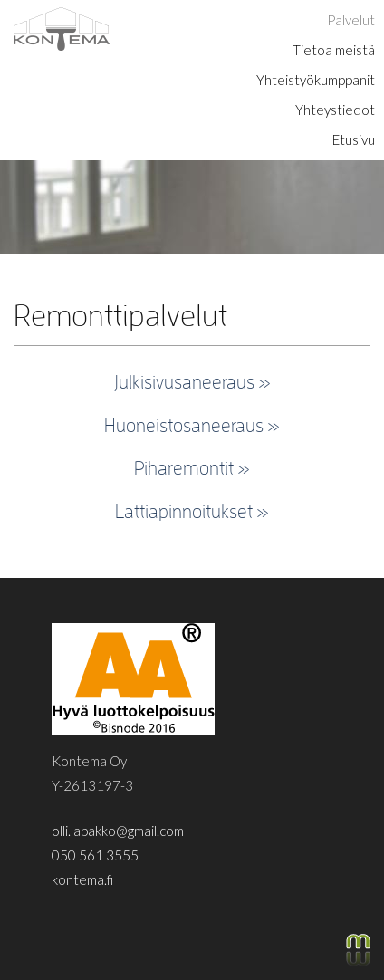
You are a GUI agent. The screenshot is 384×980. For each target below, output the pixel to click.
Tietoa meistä (334, 50)
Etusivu (354, 139)
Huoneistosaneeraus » (192, 425)
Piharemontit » (192, 467)
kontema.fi (82, 879)
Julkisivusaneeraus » (192, 381)
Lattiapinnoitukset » (192, 511)
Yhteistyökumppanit (316, 80)
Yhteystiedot (335, 110)
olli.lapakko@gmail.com (118, 831)
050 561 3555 (95, 855)
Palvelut (351, 20)
